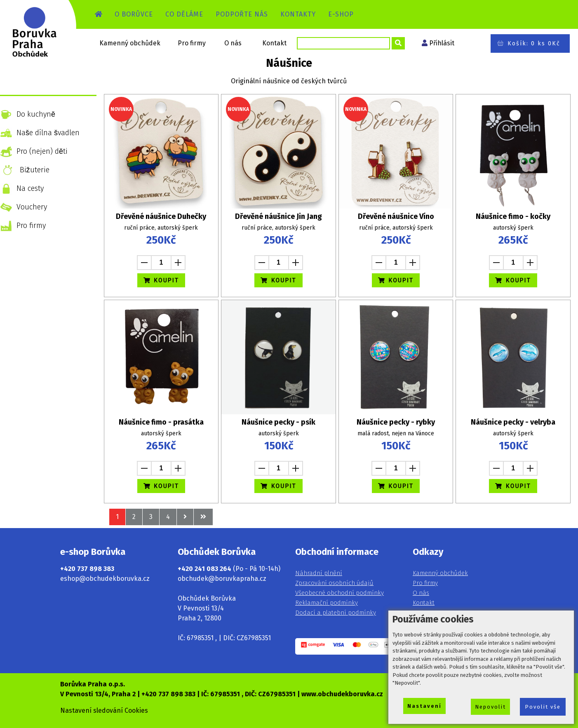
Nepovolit (490, 707)
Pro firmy (192, 43)
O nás (233, 43)
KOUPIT (161, 280)
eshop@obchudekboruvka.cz (105, 579)
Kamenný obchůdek (130, 43)
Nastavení (424, 706)
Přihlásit (442, 43)
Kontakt (274, 43)
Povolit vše (543, 707)
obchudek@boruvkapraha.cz (222, 579)
